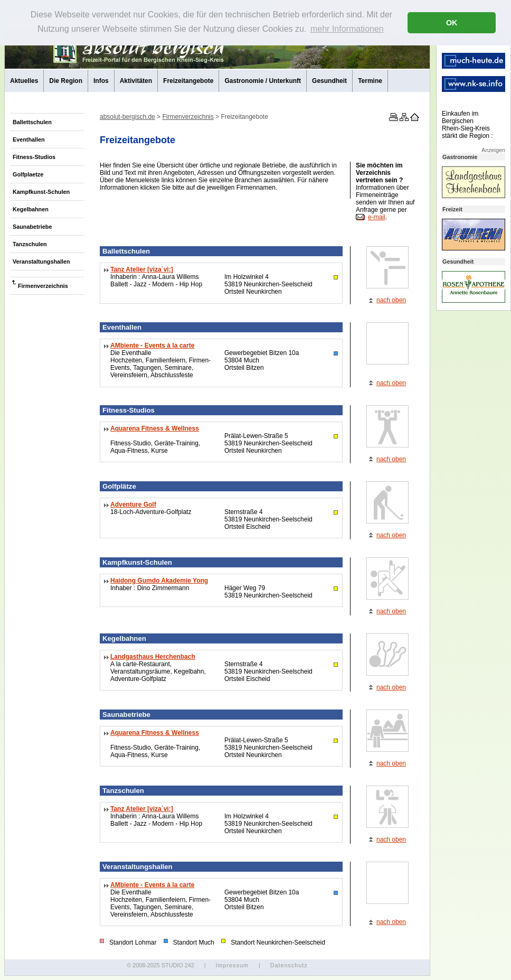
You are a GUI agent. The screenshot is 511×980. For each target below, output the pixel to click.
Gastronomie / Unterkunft (263, 81)
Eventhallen (29, 139)
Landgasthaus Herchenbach (153, 657)
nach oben (391, 300)
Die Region (66, 81)
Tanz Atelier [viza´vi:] (142, 269)
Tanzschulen (30, 244)
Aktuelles (24, 81)
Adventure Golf (133, 505)
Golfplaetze (28, 174)
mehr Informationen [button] (347, 29)
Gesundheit (329, 81)
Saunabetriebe (32, 227)
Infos (101, 81)
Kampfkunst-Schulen (41, 192)
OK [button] (452, 23)
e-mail (377, 217)
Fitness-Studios (34, 157)
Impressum (232, 965)
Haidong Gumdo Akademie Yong (159, 581)
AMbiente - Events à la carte (152, 346)
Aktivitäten (136, 81)
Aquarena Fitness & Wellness (155, 428)
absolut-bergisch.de (127, 117)
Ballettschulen (32, 122)
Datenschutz (289, 965)
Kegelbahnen (31, 209)
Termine (370, 81)
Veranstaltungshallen (41, 262)
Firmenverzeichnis (43, 286)
